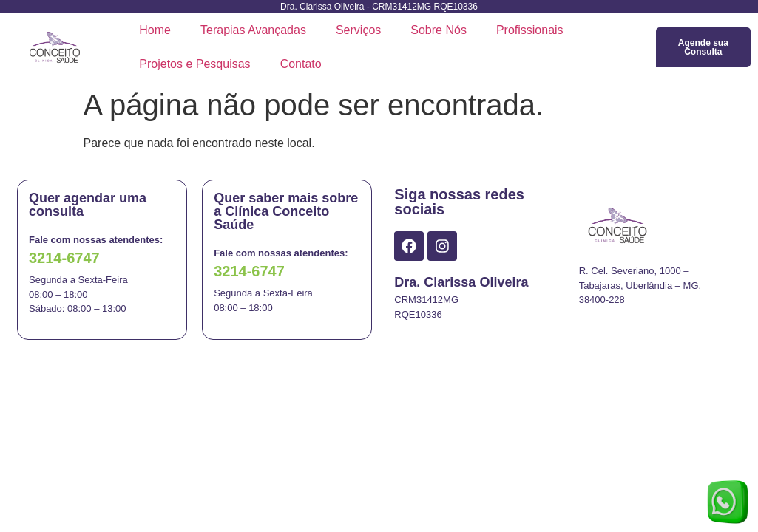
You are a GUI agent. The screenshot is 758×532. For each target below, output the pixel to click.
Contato (301, 64)
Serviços (358, 30)
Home (155, 30)
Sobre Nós (439, 30)
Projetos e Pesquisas (194, 64)
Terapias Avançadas (253, 30)
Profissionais (530, 30)
